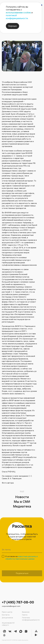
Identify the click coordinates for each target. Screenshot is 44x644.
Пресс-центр (7, 612)
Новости (22, 497)
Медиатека (22, 506)
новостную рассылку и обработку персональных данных (22, 558)
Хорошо (12, 26)
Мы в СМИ (22, 502)
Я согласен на (22, 558)
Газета (25, 615)
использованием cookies (18, 12)
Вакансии (26, 612)
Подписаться (22, 573)
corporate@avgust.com (11, 606)
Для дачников (7, 618)
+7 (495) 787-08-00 (18, 602)
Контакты (6, 615)
